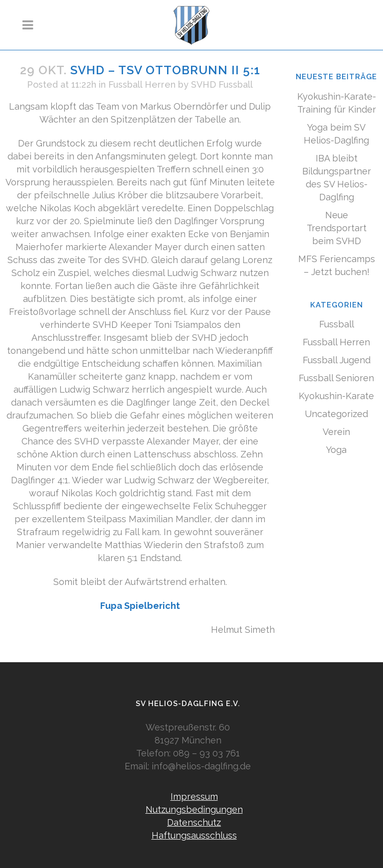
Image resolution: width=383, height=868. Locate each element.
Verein (336, 432)
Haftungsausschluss (194, 835)
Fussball (337, 324)
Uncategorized (336, 414)
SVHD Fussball (222, 84)
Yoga (336, 450)
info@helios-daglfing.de (201, 766)
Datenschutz (194, 822)
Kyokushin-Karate (336, 396)
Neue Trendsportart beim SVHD (337, 228)
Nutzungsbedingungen (194, 809)
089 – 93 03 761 (206, 753)
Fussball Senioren (336, 378)
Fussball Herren (142, 84)
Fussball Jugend (337, 360)
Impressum (194, 796)
